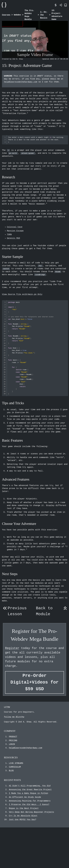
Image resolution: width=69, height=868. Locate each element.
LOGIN (12, 744)
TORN (9, 235)
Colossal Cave (15, 227)
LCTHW (7, 707)
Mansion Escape (15, 231)
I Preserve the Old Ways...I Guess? (29, 805)
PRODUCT (13, 737)
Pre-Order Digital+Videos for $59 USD (35, 682)
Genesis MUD (13, 238)
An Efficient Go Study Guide (25, 797)
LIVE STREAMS (16, 763)
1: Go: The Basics (44, 15)
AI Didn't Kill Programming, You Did (30, 786)
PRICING (13, 741)
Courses (6, 15)
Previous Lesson (14, 611)
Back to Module (52, 611)
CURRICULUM (15, 767)
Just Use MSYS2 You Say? (23, 820)
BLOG (11, 771)
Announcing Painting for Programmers (30, 801)
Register (12, 648)
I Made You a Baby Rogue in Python (29, 793)
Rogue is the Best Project (24, 808)
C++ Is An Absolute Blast (23, 816)
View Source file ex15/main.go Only (22, 294)
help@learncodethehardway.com (21, 82)
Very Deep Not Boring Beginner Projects (31, 812)
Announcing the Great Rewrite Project (30, 790)
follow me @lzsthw (14, 717)
